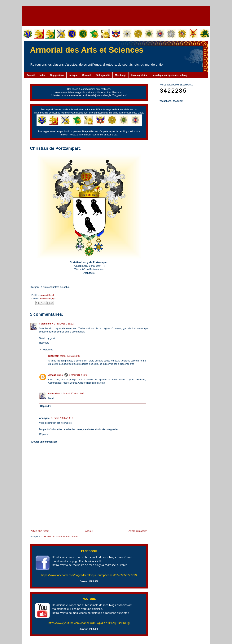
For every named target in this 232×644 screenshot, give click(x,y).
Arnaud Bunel (48, 295)
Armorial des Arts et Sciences (87, 50)
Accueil (31, 75)
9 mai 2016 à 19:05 (70, 356)
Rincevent (54, 356)
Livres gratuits (139, 75)
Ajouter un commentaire (44, 442)
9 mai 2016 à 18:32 (64, 324)
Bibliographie (103, 75)
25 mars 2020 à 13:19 (62, 418)
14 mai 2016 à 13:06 (74, 394)
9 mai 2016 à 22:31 (79, 375)
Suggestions (57, 75)
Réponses (48, 350)
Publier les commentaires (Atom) (61, 537)
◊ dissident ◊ (46, 324)
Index (42, 75)
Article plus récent (40, 531)
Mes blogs (121, 75)
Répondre (44, 343)
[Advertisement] (116, 15)
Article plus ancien (138, 531)
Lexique (73, 75)
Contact (87, 75)
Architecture (46, 299)
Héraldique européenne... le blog (169, 75)
